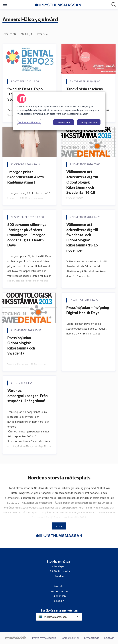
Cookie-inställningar (29, 122)
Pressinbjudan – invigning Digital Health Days (88, 310)
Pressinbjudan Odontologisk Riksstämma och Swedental (21, 345)
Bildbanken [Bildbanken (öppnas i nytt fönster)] (59, 596)
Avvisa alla (64, 122)
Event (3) (42, 34)
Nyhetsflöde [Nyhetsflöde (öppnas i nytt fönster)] (92, 638)
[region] (59, 111)
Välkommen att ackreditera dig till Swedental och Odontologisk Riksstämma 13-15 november (82, 237)
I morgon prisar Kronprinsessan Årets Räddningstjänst (26, 177)
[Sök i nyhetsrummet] (114, 4)
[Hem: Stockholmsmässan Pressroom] (58, 4)
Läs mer (59, 526)
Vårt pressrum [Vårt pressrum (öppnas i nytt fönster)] (59, 591)
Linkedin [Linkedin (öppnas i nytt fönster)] (59, 601)
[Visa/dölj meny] (5, 4)
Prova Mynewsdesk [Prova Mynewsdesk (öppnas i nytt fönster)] (44, 638)
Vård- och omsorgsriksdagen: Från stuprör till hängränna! (28, 396)
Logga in (109, 638)
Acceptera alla (89, 122)
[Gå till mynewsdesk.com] (16, 638)
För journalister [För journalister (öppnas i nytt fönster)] (70, 638)
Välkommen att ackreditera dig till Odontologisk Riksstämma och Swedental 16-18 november (82, 185)
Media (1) (26, 34)
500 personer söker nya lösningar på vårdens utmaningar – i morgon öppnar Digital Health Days (27, 235)
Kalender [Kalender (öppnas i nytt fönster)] (59, 586)
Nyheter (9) (9, 34)
